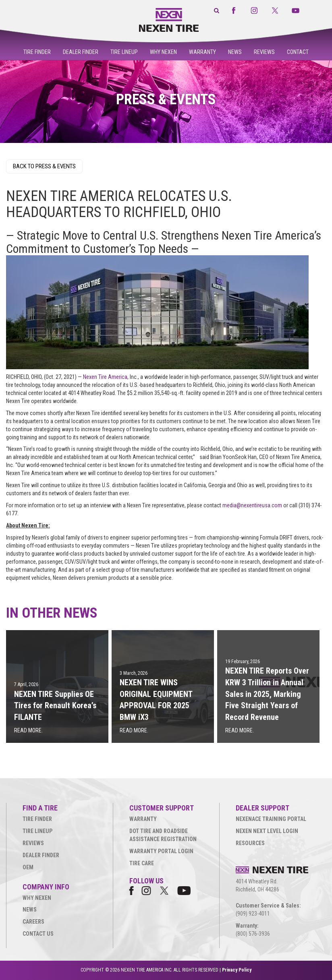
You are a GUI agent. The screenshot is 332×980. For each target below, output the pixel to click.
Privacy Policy (237, 970)
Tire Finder (37, 52)
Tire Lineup (124, 52)
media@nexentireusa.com (252, 505)
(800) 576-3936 (253, 934)
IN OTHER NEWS (52, 613)
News (235, 52)
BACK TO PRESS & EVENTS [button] (44, 166)
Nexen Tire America (105, 377)
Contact (298, 52)
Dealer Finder (81, 52)
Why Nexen (163, 52)
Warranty (202, 52)
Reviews (264, 52)
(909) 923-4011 (253, 914)
